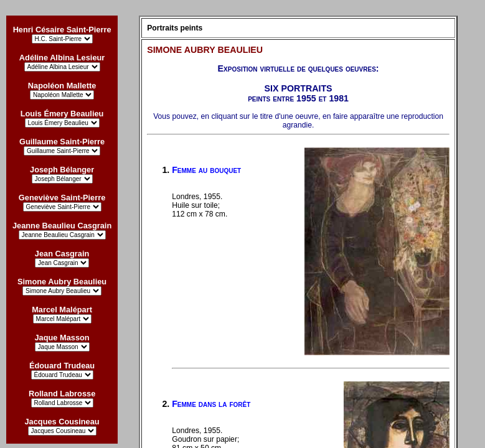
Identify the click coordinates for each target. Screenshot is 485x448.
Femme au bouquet (206, 170)
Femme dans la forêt (211, 404)
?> (62, 431)
